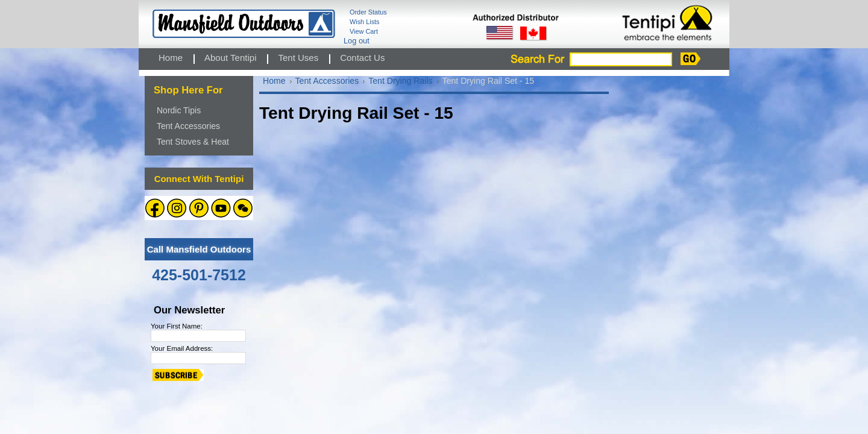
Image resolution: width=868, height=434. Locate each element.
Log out (357, 41)
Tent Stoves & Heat (193, 142)
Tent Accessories (188, 126)
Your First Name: (177, 326)
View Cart (364, 31)
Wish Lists (365, 22)
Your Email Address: (182, 348)
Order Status (368, 12)
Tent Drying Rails (400, 81)
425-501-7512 (199, 275)
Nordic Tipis (179, 110)
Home (274, 81)
